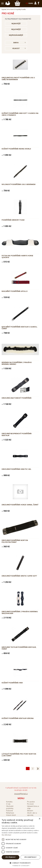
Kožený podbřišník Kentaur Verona (18, 718)
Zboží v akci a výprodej (32, 814)
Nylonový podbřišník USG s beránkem (19, 184)
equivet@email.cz (21, 794)
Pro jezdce (31, 802)
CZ (27, 3)
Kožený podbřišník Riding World (16, 149)
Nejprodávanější (16, 35)
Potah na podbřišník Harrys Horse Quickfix (17, 256)
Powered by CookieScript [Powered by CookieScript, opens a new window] (21, 866)
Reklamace (10, 813)
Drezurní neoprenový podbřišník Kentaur (17, 434)
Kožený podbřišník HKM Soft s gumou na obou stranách (20, 114)
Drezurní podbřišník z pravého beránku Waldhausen (20, 612)
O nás (8, 804)
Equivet (4, 9)
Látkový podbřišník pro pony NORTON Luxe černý (19, 755)
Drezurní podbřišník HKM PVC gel (16, 469)
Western (30, 811)
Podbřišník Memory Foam (13, 220)
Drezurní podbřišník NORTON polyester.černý (15, 541)
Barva (16, 43)
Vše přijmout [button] (11, 857)
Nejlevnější (16, 29)
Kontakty (9, 802)
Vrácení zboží (11, 815)
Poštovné (10, 811)
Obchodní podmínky (10, 807)
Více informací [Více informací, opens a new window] (6, 835)
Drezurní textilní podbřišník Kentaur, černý (19, 648)
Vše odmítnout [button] (30, 857)
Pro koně (11, 9)
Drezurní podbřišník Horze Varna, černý (20, 505)
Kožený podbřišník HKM (12, 683)
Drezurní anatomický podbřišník (17, 398)
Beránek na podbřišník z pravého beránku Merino (17, 363)
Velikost (16, 48)
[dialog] (21, 842)
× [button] (39, 819)
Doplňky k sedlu (21, 9)
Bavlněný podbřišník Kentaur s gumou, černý (19, 328)
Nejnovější (16, 23)
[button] (21, 863)
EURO (31, 3)
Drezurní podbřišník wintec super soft (19, 576)
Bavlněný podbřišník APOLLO (15, 291)
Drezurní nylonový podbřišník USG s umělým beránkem (18, 78)
